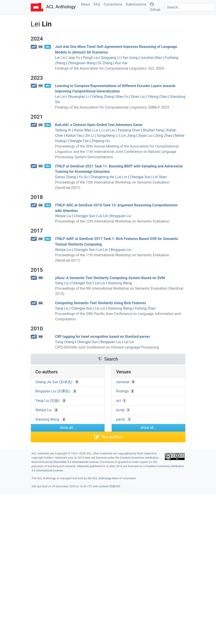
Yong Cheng (65, 342)
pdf (34, 47)
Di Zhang (105, 63)
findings (123, 391)
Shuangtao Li (78, 97)
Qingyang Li (110, 58)
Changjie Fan (79, 141)
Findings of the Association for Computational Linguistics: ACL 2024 (109, 68)
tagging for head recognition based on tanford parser (102, 337)
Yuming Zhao (145, 308)
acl (119, 401)
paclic (121, 419)
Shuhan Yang (153, 130)
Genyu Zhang (65, 177)
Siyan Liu (145, 136)
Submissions (137, 4)
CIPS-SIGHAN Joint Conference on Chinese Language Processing (107, 347)
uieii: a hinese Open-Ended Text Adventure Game (99, 125)
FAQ (98, 4)
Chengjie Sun (140, 177)
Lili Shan (160, 177)
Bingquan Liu (121, 216)
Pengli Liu (91, 58)
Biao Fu (122, 97)
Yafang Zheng (103, 97)
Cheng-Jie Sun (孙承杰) (54, 382)
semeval (123, 382)
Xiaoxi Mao (83, 130)
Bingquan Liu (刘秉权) (53, 391)
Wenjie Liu (63, 216)
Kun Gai (121, 63)
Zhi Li (90, 136)
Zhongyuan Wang (82, 63)
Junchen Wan (151, 58)
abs (48, 47)
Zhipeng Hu (101, 141)
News (86, 4)
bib (41, 47)
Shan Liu (138, 97)
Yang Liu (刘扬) (48, 401)
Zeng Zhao (164, 136)
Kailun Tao (74, 136)
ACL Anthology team (106, 478)
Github (155, 7)
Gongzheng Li (107, 136)
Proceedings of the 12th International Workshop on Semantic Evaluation (112, 221)
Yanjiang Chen (129, 130)
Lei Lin (60, 58)
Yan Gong (130, 58)
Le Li (98, 130)
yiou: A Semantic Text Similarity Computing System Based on (110, 278)
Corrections (114, 4)
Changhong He (102, 177)
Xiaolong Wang (120, 283)
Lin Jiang (128, 136)
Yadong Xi (63, 130)
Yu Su (83, 177)
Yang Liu (62, 283)
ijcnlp (120, 410)
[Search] (190, 7)
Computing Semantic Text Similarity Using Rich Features (100, 303)
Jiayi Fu (74, 58)
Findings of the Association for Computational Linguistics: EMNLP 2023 (112, 107)
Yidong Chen (157, 97)
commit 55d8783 (109, 486)
